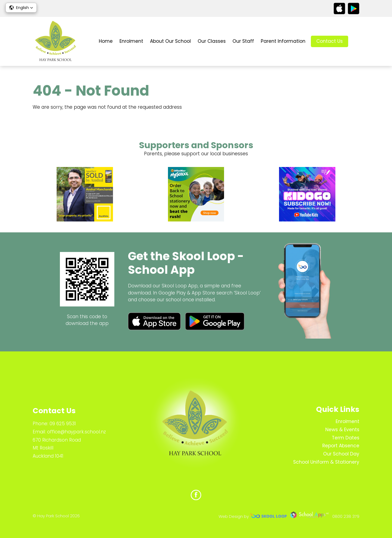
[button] (21, 8)
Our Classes (212, 41)
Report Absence (341, 446)
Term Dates (346, 438)
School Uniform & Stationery (326, 462)
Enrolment (131, 41)
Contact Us (330, 41)
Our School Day (341, 454)
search (356, 42)
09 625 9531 (63, 424)
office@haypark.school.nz (76, 432)
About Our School (170, 41)
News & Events (342, 430)
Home (106, 41)
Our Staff (243, 41)
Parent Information (283, 41)
